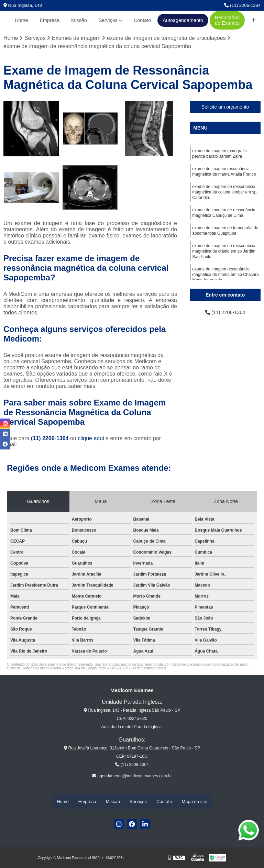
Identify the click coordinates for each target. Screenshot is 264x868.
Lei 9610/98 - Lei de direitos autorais (138, 669)
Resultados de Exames (227, 20)
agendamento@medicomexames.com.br (132, 777)
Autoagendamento (183, 20)
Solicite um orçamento (225, 108)
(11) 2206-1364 (242, 5)
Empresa (50, 20)
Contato (142, 20)
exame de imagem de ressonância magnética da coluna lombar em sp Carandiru (224, 197)
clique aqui (91, 439)
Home (21, 20)
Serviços (108, 20)
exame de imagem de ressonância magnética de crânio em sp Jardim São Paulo (224, 260)
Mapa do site (194, 802)
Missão (79, 20)
